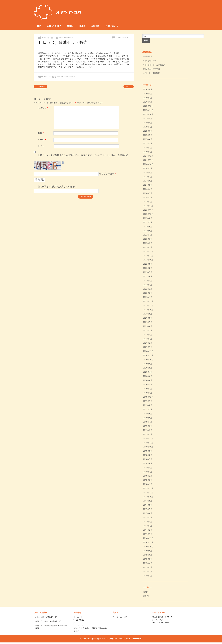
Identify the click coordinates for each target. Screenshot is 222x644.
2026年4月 (148, 89)
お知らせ (147, 592)
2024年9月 (148, 168)
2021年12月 (148, 301)
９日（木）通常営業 (151, 73)
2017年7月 (148, 509)
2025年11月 (148, 110)
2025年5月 (148, 135)
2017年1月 (148, 534)
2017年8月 (148, 505)
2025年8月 (148, 123)
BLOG (82, 26)
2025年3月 (148, 143)
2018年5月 (148, 468)
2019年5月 (148, 418)
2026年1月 (148, 102)
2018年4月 (148, 472)
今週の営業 (148, 56)
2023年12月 (148, 206)
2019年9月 (148, 401)
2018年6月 (148, 463)
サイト (41, 146)
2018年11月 (148, 443)
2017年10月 (148, 497)
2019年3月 (148, 426)
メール (42, 140)
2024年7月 (148, 177)
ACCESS (95, 26)
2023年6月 (148, 227)
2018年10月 (148, 447)
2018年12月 (148, 439)
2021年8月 (148, 318)
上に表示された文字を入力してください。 (58, 187)
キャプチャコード (108, 174)
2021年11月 (148, 306)
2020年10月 (148, 360)
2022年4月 (148, 285)
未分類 (54, 77)
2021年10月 (148, 310)
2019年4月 (148, 422)
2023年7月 (148, 222)
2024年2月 (148, 197)
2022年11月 (148, 256)
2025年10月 (148, 114)
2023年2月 (148, 243)
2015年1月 (148, 576)
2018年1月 (148, 484)
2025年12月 (148, 106)
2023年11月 (148, 210)
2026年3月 (148, 94)
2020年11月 (148, 355)
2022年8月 (148, 268)
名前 (41, 133)
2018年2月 (148, 480)
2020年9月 (148, 364)
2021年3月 (148, 339)
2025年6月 (148, 131)
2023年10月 (148, 214)
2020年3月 (148, 384)
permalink (73, 77)
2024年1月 (148, 202)
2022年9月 (148, 264)
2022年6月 (148, 276)
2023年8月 (148, 218)
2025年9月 (148, 119)
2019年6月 (148, 414)
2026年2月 (148, 98)
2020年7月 (148, 372)
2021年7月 (148, 322)
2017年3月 (148, 526)
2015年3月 (148, 567)
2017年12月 (148, 488)
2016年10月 (148, 547)
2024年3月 (148, 193)
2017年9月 (148, 501)
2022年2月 (148, 293)
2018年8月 (148, 455)
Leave (122, 38)
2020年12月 (148, 351)
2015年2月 (148, 572)
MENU (70, 26)
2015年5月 (148, 559)
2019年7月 (148, 409)
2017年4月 (148, 522)
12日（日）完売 (150, 61)
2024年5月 (148, 185)
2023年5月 (148, 231)
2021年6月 (148, 326)
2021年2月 (148, 343)
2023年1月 (148, 247)
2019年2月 (148, 430)
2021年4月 (148, 335)
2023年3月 (148, 239)
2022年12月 (148, 252)
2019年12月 (148, 397)
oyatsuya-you (67, 38)
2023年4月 (148, 235)
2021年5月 (148, 330)
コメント (43, 108)
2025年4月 (148, 139)
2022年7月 (148, 272)
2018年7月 (148, 459)
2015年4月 (148, 563)
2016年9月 (148, 551)
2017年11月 (148, 493)
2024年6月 (148, 181)
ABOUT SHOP (54, 26)
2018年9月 (148, 451)
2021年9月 (148, 314)
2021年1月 (148, 347)
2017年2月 (148, 530)
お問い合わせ (112, 26)
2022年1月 (148, 297)
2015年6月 (148, 555)
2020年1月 (148, 393)
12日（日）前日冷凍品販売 (154, 65)
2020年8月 (148, 368)
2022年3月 (148, 289)
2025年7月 (148, 127)
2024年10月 (148, 164)
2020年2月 (148, 389)
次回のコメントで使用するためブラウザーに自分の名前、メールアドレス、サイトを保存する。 (84, 155)
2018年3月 (148, 476)
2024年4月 (148, 189)
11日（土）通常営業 (152, 69)
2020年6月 (148, 376)
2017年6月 (148, 513)
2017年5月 (148, 517)
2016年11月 (148, 542)
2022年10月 (148, 260)
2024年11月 (148, 160)
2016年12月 (148, 538)
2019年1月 (148, 434)
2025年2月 (148, 148)
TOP (39, 26)
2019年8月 (148, 405)
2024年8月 (148, 173)
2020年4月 (148, 380)
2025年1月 (148, 152)
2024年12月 (148, 156)
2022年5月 (148, 281)
